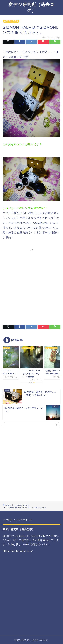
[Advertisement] (32, 285)
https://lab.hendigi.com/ (18, 551)
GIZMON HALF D (11, 21)
